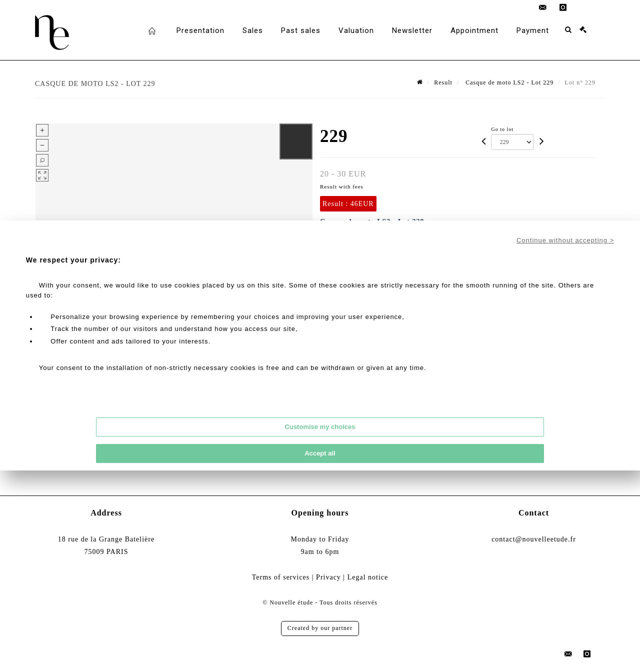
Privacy (328, 577)
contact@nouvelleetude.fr (534, 539)
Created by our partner (320, 628)
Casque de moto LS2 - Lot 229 (508, 82)
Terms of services (281, 577)
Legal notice (368, 577)
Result (443, 82)
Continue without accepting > (565, 240)
